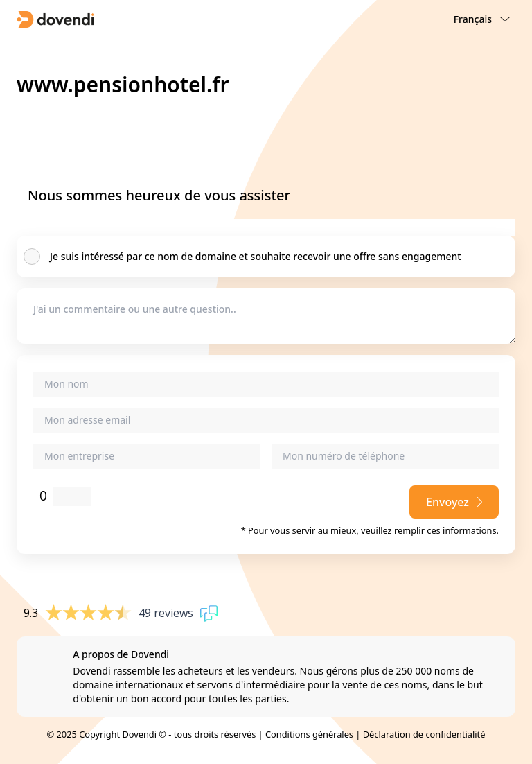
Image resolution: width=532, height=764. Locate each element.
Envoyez (454, 502)
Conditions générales (309, 734)
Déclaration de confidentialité (424, 734)
